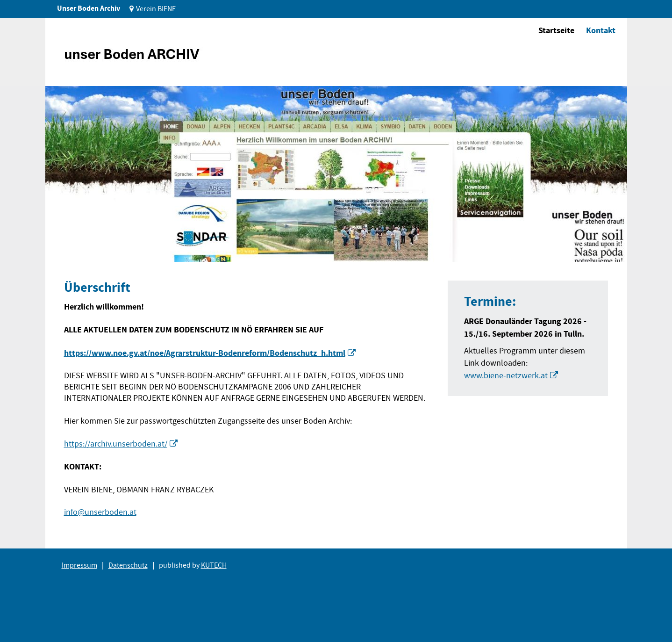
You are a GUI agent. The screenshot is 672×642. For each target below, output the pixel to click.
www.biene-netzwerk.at (506, 376)
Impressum (79, 565)
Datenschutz (128, 565)
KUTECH (214, 565)
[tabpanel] (336, 174)
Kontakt (601, 30)
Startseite (556, 30)
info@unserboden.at (100, 512)
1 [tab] (68, 248)
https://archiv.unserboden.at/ (116, 444)
